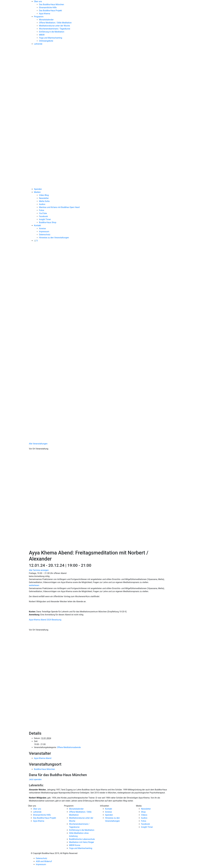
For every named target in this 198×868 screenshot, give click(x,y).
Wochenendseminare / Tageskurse (55, 29)
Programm (39, 17)
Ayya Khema (45, 14)
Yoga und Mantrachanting (51, 38)
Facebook (43, 216)
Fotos (42, 210)
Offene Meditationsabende (69, 747)
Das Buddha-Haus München (52, 4)
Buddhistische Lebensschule (82, 839)
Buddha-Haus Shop (48, 222)
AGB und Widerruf (44, 861)
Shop (143, 812)
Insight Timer (45, 219)
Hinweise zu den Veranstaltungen (54, 238)
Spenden (38, 189)
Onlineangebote (46, 41)
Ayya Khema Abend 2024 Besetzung (45, 620)
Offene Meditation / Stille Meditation (55, 23)
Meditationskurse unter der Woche (54, 26)
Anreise (42, 228)
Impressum (44, 232)
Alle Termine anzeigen (39, 570)
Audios (42, 204)
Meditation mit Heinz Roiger (82, 842)
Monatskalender (46, 20)
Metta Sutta (44, 201)
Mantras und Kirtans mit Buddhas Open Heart (59, 207)
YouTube (43, 213)
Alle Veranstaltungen (38, 444)
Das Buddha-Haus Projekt (51, 11)
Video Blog (44, 195)
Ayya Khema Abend (43, 758)
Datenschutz (45, 235)
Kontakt (37, 225)
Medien (37, 192)
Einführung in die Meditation (52, 32)
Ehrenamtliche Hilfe (48, 8)
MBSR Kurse (75, 845)
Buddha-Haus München (44, 769)
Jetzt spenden (35, 779)
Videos (144, 815)
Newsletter (44, 198)
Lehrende (38, 44)
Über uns (38, 1)
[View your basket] (36, 241)
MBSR (42, 35)
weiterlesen (34, 585)
